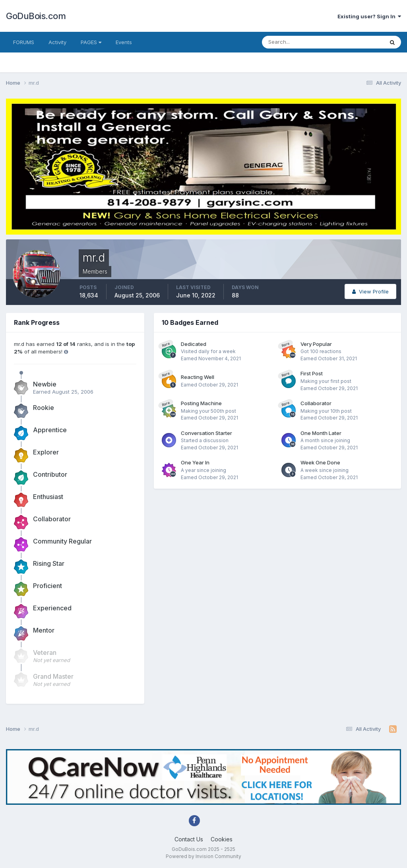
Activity (57, 42)
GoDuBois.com (36, 16)
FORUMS (24, 42)
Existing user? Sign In (369, 16)
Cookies (222, 839)
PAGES (91, 42)
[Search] (297, 42)
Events (124, 42)
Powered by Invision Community (203, 856)
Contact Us (189, 839)
